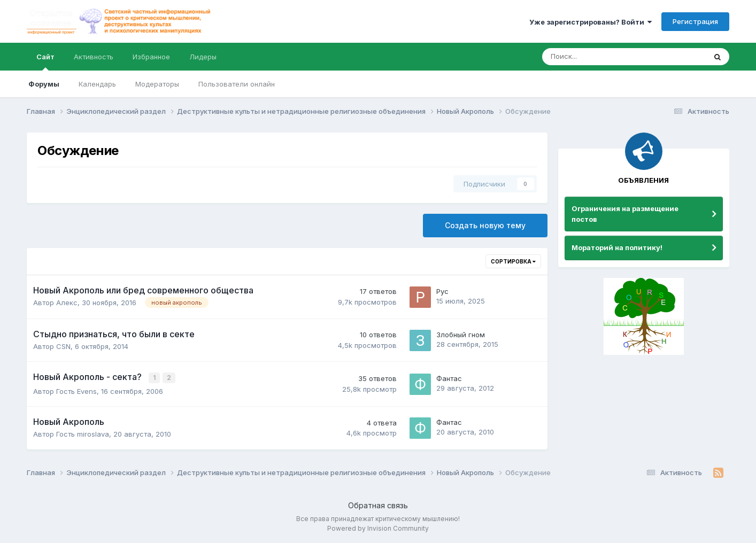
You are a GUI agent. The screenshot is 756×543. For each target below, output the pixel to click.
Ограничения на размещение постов (625, 214)
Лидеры (203, 57)
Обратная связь (378, 505)
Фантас (449, 378)
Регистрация (695, 21)
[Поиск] (595, 57)
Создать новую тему (485, 225)
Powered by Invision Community (378, 527)
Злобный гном (461, 335)
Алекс (67, 302)
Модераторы (157, 84)
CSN (63, 346)
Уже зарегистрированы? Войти (591, 22)
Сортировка (513, 261)
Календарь (97, 84)
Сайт (45, 61)
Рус (442, 291)
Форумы (44, 84)
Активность (94, 57)
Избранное (151, 57)
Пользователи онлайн (237, 84)
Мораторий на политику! (617, 247)
